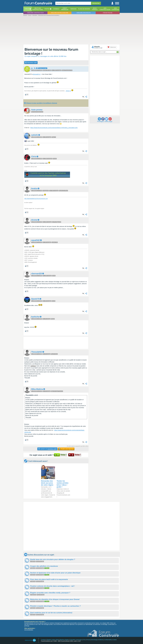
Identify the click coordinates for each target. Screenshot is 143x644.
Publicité (101, 640)
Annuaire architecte (84, 13)
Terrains (73, 9)
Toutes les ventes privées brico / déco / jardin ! (63, 484)
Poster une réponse (66, 449)
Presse (88, 640)
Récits (38, 9)
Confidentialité (108, 640)
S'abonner (112, 47)
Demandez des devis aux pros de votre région (47, 483)
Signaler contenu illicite (53, 640)
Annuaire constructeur (35, 13)
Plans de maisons (84, 9)
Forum (27, 9)
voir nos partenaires (29, 630)
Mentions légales (64, 640)
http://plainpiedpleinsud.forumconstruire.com (36, 199)
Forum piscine (108, 13)
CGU (84, 640)
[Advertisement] (71, 30)
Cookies (115, 640)
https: (56, 430)
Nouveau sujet (31, 63)
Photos (47, 9)
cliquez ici (68, 91)
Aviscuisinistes (115, 9)
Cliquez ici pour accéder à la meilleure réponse (42, 103)
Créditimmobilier (65, 9)
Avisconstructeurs (105, 9)
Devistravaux (95, 9)
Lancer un (47, 449)
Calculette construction (76, 640)
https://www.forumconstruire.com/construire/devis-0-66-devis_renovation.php (54, 128)
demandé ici (37, 74)
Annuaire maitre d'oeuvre (59, 13)
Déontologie (94, 640)
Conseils (56, 9)
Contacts (43, 640)
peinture (33, 366)
